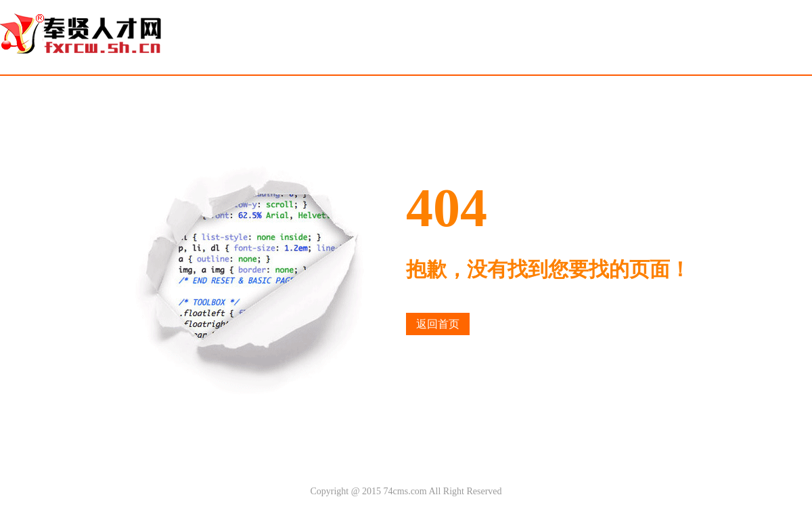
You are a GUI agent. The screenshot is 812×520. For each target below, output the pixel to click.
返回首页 (438, 324)
